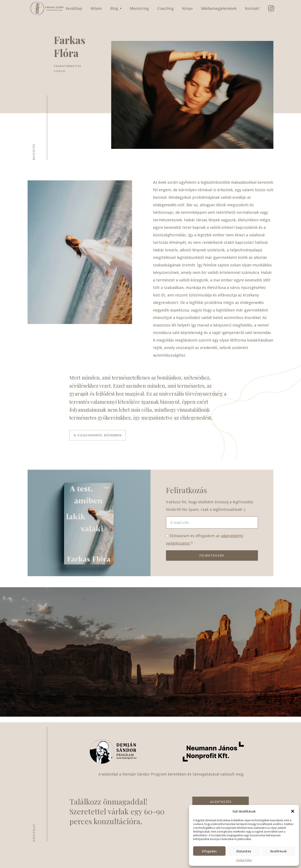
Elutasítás (244, 851)
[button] (293, 811)
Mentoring (139, 8)
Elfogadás (209, 851)
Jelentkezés (221, 802)
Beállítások (279, 851)
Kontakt (252, 8)
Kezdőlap (74, 8)
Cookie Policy (244, 860)
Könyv (187, 8)
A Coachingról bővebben (98, 435)
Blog (116, 8)
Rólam (96, 8)
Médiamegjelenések (219, 8)
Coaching (165, 8)
